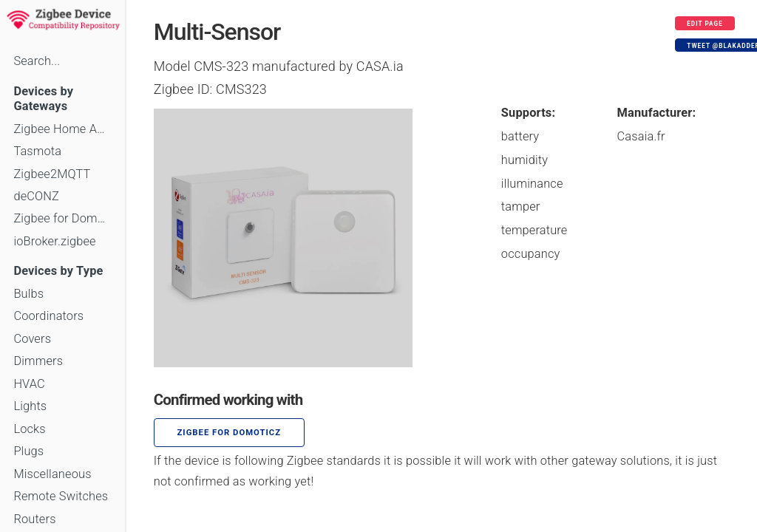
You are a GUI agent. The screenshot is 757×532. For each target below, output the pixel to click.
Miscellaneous (52, 474)
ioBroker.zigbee (54, 241)
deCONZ (36, 196)
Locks (29, 429)
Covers (32, 339)
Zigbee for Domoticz (62, 218)
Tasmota (37, 151)
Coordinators (48, 316)
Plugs (28, 451)
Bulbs (28, 294)
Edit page (705, 24)
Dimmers (38, 361)
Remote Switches (61, 496)
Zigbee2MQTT (52, 174)
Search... (37, 61)
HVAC (29, 384)
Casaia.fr (641, 136)
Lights (30, 406)
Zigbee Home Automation (62, 129)
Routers (34, 519)
